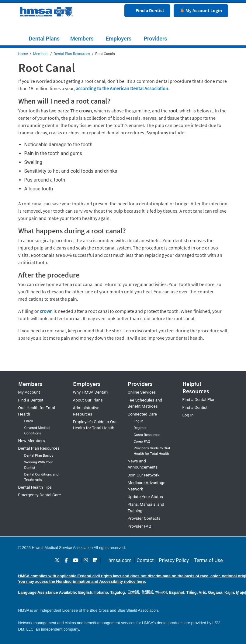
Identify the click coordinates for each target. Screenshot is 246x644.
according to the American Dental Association (122, 88)
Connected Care (142, 413)
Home (23, 54)
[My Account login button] (201, 9)
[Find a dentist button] (147, 9)
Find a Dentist (31, 399)
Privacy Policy (174, 560)
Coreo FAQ (142, 441)
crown (46, 310)
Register (140, 427)
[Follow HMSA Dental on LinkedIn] (95, 560)
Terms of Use (208, 560)
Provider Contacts (144, 518)
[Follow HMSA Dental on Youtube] (76, 560)
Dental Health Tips (35, 486)
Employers (119, 39)
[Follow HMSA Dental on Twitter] (57, 560)
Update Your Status (145, 496)
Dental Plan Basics (39, 455)
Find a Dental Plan (199, 399)
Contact (145, 560)
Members (82, 39)
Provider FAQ (140, 525)
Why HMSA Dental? (91, 391)
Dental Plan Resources (72, 54)
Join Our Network (144, 474)
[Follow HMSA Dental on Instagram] (86, 560)
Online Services (142, 391)
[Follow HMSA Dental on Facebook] (66, 560)
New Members (32, 440)
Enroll (29, 420)
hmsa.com (120, 560)
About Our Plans (88, 399)
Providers (156, 39)
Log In (139, 420)
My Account (29, 391)
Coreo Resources (147, 434)
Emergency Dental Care (40, 494)
